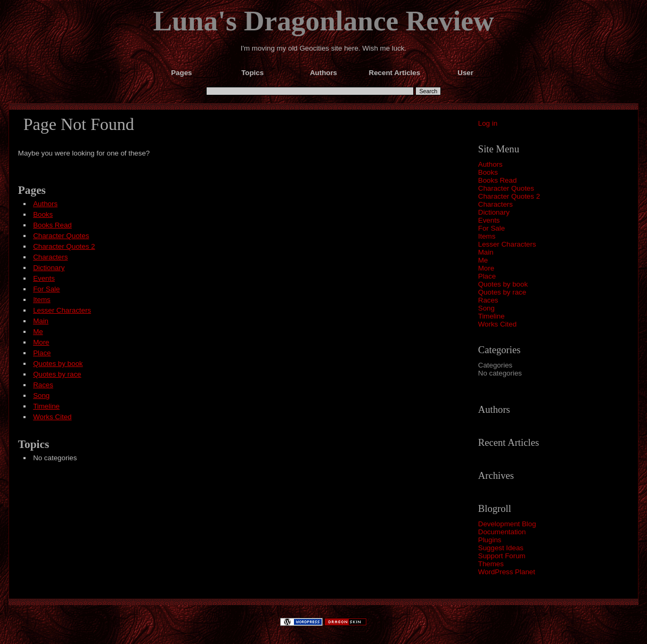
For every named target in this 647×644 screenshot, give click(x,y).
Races (488, 300)
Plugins (490, 540)
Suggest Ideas (501, 548)
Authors (490, 164)
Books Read (498, 180)
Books (488, 172)
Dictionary (494, 212)
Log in (488, 123)
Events (489, 220)
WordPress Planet (507, 572)
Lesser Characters (507, 244)
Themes (491, 564)
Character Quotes (506, 188)
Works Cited (497, 324)
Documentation (502, 532)
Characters (496, 204)
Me (483, 260)
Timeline (492, 316)
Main (486, 252)
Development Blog (507, 524)
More (486, 268)
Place (487, 276)
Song (486, 308)
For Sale (492, 228)
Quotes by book (503, 284)
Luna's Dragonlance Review (324, 21)
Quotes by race (502, 292)
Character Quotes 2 (509, 196)
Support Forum (502, 556)
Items (487, 236)
